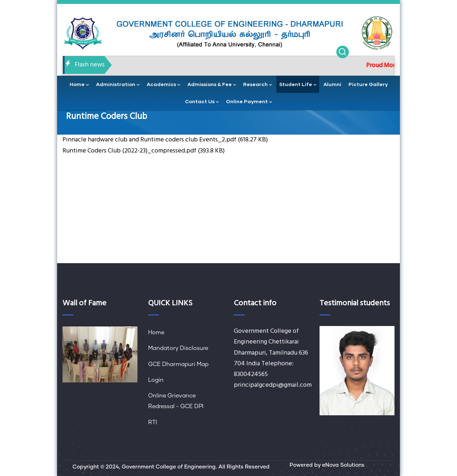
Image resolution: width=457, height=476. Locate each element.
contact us (202, 102)
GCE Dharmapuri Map (178, 364)
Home (156, 332)
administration (118, 85)
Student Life (298, 85)
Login (156, 380)
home (79, 85)
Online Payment (249, 102)
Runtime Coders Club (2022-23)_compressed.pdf (129, 151)
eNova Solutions (343, 465)
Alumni (332, 84)
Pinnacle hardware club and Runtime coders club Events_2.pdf (149, 140)
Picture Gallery (368, 84)
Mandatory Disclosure (178, 348)
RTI (153, 422)
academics (164, 85)
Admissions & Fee (212, 85)
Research (258, 85)
